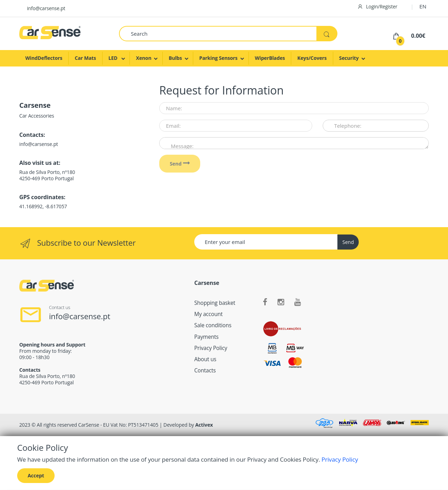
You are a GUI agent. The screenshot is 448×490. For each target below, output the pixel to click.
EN (423, 6)
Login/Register (377, 6)
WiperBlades (270, 58)
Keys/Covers (312, 58)
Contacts (205, 370)
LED (114, 58)
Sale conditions (213, 325)
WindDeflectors (44, 58)
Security (349, 58)
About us (205, 359)
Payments (206, 337)
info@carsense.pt (46, 8)
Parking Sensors (218, 58)
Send (180, 164)
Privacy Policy (211, 348)
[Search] (218, 34)
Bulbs (175, 58)
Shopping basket (215, 303)
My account (208, 314)
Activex (204, 425)
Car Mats (85, 58)
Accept (36, 475)
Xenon (143, 58)
